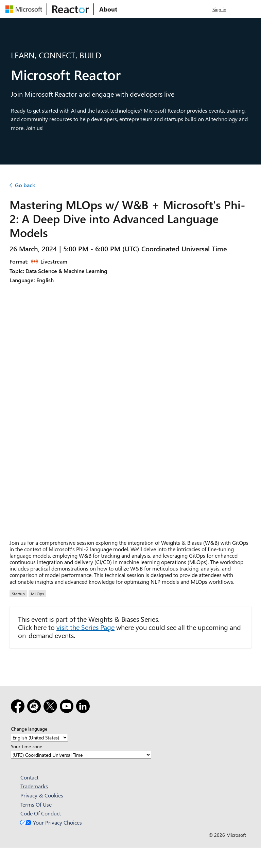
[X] (52, 707)
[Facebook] (19, 707)
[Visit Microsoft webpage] (25, 9)
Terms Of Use (36, 804)
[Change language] (39, 738)
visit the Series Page (85, 627)
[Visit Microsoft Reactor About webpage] (108, 9)
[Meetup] (35, 707)
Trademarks (34, 786)
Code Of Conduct (41, 813)
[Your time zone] (81, 755)
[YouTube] (68, 707)
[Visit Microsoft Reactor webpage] (71, 9)
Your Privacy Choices (50, 822)
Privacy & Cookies (42, 795)
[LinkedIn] (84, 707)
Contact (29, 777)
